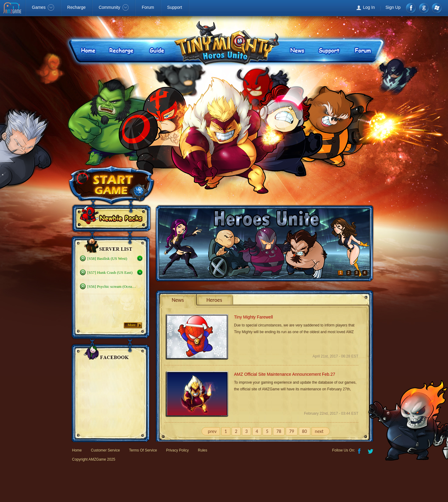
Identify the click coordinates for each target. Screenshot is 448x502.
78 (279, 431)
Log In (369, 7)
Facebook (411, 8)
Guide (157, 50)
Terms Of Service (143, 450)
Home (86, 50)
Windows (436, 8)
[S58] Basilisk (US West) (107, 258)
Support (175, 7)
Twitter (371, 451)
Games (43, 7)
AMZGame (13, 9)
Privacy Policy (177, 450)
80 (305, 431)
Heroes (214, 300)
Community (114, 7)
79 (291, 431)
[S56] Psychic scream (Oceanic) (112, 286)
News (297, 50)
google (424, 8)
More (132, 325)
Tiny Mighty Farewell (253, 317)
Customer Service (105, 450)
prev (212, 431)
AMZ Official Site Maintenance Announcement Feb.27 (285, 374)
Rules (203, 450)
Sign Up (393, 7)
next (319, 431)
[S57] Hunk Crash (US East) (110, 272)
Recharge (76, 7)
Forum (148, 7)
